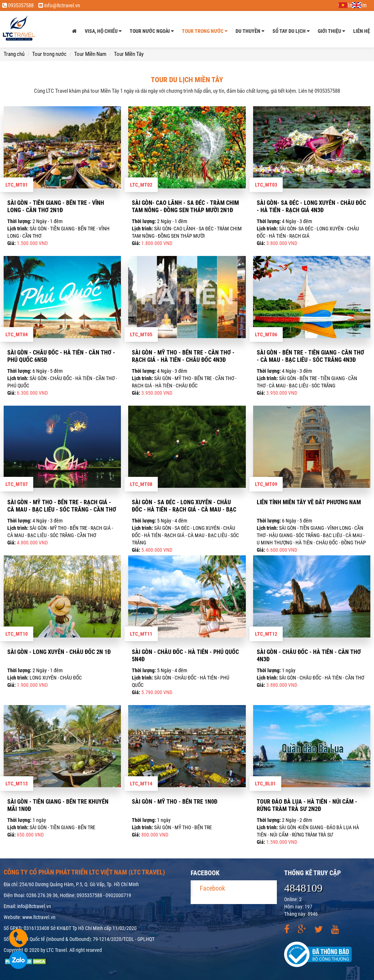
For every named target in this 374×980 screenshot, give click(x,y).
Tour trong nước (205, 31)
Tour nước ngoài (152, 31)
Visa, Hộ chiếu (103, 31)
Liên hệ (362, 31)
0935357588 (18, 5)
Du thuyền (250, 31)
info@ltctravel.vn (59, 5)
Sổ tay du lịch (291, 31)
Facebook (212, 888)
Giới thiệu (331, 31)
